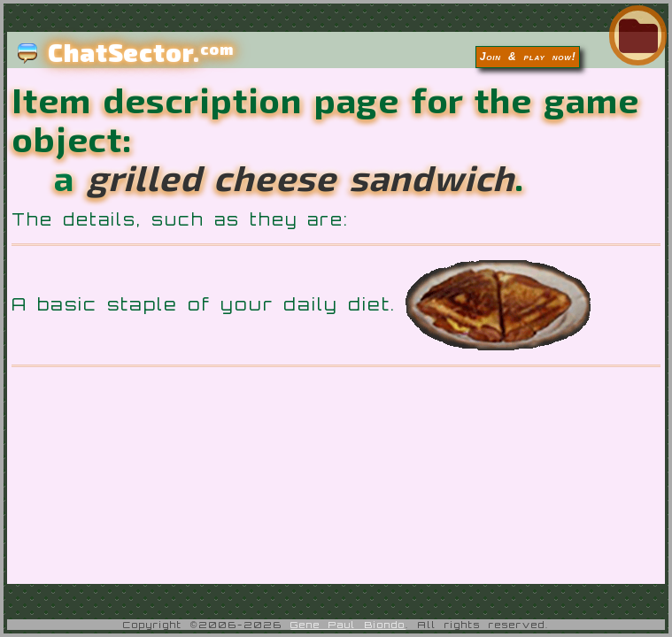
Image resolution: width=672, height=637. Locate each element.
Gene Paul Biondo (348, 625)
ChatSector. (126, 52)
